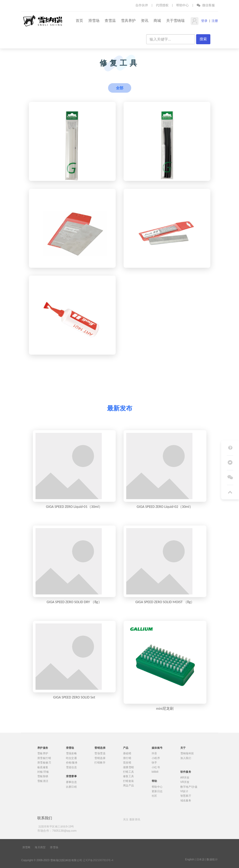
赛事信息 (71, 782)
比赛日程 (71, 787)
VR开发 (185, 782)
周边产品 (129, 786)
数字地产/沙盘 (189, 787)
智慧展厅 (186, 796)
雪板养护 (43, 753)
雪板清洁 (43, 781)
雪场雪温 (100, 753)
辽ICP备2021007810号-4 (98, 860)
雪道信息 (71, 767)
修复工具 (129, 776)
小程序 (156, 758)
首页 (79, 21)
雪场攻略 (71, 753)
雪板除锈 (43, 776)
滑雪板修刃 (44, 763)
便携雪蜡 (129, 767)
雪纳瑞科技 (187, 753)
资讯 (145, 21)
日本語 (200, 860)
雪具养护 (128, 21)
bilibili (155, 772)
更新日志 (157, 791)
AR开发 (185, 777)
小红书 (156, 767)
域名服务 (186, 800)
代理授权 (162, 5)
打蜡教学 (100, 763)
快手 (154, 763)
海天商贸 (40, 847)
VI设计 (184, 791)
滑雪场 (94, 21)
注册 (215, 21)
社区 (154, 796)
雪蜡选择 (100, 758)
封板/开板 (43, 772)
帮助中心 (182, 5)
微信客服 (206, 5)
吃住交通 (71, 758)
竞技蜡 (127, 763)
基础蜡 (127, 753)
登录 (204, 21)
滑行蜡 (127, 758)
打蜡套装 (129, 781)
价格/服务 (72, 763)
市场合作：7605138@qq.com (57, 830)
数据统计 (212, 860)
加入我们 (186, 758)
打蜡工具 (129, 772)
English (190, 860)
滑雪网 (26, 847)
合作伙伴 (142, 5)
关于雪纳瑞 (175, 21)
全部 (120, 88)
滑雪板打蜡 (44, 758)
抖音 (154, 753)
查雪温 (110, 21)
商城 (157, 21)
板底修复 (43, 767)
